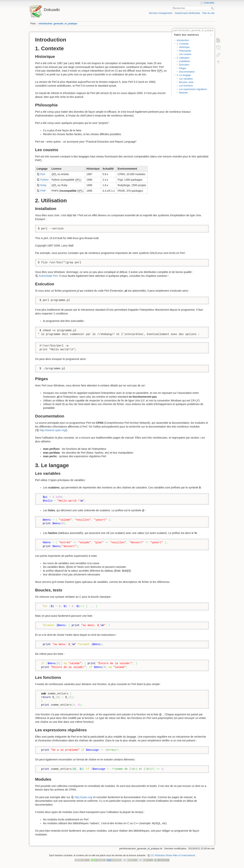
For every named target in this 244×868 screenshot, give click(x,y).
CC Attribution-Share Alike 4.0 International (173, 855)
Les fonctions (186, 86)
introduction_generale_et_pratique (58, 24)
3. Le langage (184, 75)
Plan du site (208, 13)
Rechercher (213, 8)
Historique (184, 47)
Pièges (183, 68)
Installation (185, 61)
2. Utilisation (183, 58)
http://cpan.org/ (84, 797)
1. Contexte (183, 44)
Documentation (187, 72)
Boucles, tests (186, 82)
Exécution (184, 65)
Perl (43, 174)
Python (45, 180)
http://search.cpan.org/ (53, 430)
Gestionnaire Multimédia (187, 13)
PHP (43, 191)
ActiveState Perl (48, 276)
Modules (183, 93)
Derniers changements (161, 13)
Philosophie (185, 51)
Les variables (186, 79)
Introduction (183, 40)
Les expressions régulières (193, 89)
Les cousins (185, 54)
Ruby (44, 185)
